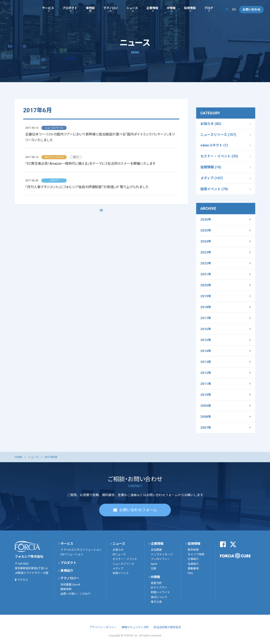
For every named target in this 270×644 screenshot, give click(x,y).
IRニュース (119, 554)
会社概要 (156, 550)
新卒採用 (193, 550)
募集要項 (193, 568)
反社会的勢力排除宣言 (167, 627)
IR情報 (171, 8)
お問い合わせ (251, 9)
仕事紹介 (193, 559)
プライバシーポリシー (103, 627)
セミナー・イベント (125, 559)
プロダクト (70, 8)
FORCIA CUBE (235, 556)
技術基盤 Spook (70, 584)
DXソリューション (72, 554)
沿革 (154, 568)
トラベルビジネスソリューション (81, 550)
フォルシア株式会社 (19, 9)
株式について (159, 597)
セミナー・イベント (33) (219, 156)
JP (227, 9)
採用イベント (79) (214, 189)
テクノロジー (111, 9)
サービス (48, 8)
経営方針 (156, 583)
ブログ (209, 8)
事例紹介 (90, 9)
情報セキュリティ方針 (135, 627)
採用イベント (121, 573)
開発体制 (66, 589)
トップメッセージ (162, 554)
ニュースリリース (123, 564)
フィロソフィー (160, 559)
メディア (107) (212, 178)
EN (234, 9)
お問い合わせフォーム (138, 510)
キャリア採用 (196, 554)
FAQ (190, 573)
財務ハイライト (160, 592)
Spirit (154, 564)
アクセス (23, 580)
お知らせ (118, 550)
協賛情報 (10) (211, 167)
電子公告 (156, 602)
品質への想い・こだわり (76, 594)
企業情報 (152, 8)
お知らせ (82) (211, 124)
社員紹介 (193, 564)
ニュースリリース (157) (218, 135)
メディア (118, 568)
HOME (19, 457)
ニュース (132, 8)
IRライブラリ (159, 588)
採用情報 (190, 8)
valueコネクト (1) (214, 145)
